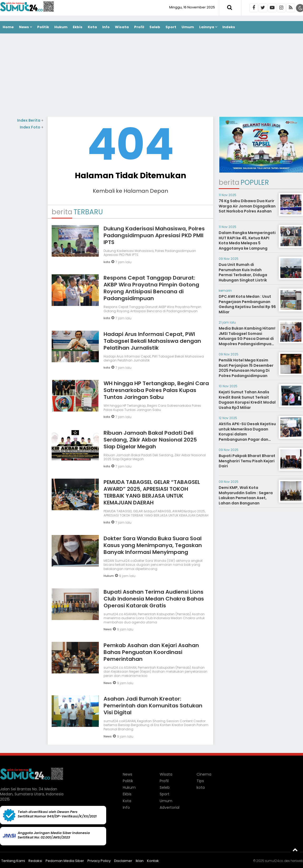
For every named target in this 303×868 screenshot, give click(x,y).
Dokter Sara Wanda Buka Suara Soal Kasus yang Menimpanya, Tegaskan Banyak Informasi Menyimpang (153, 545)
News (24, 27)
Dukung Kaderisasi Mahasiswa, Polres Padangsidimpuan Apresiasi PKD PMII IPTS (154, 235)
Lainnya (207, 27)
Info (106, 27)
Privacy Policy (99, 861)
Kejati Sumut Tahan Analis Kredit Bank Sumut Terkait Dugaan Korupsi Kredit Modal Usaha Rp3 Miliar (247, 400)
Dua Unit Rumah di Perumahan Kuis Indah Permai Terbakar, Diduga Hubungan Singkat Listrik (243, 272)
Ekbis (78, 27)
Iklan (140, 861)
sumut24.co (274, 861)
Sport (171, 27)
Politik (43, 27)
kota (107, 262)
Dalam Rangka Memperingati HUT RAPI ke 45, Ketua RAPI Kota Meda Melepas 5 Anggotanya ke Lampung (247, 240)
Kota (92, 27)
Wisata (122, 27)
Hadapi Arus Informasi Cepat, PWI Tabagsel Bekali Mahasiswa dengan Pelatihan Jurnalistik (152, 341)
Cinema (204, 774)
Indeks (229, 27)
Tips (200, 781)
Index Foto (32, 127)
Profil (139, 27)
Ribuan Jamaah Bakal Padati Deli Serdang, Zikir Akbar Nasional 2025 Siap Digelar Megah (150, 440)
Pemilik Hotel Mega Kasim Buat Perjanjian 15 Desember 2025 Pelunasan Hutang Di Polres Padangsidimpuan (246, 368)
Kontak (153, 861)
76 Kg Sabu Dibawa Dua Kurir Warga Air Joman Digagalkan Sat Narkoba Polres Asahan (247, 206)
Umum (188, 27)
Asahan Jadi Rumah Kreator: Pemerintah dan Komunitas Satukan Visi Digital (153, 706)
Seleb (155, 27)
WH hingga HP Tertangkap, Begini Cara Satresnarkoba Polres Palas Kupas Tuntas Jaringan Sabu (156, 390)
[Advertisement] (151, 76)
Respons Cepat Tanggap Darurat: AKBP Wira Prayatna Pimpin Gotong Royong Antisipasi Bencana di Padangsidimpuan (151, 288)
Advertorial (170, 807)
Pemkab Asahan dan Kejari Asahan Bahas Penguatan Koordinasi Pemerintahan (151, 652)
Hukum (61, 27)
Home (8, 27)
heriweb (297, 861)
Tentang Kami (13, 861)
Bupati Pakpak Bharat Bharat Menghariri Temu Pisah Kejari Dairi (247, 461)
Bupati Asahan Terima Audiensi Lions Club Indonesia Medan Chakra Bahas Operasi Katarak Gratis (154, 599)
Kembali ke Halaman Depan (130, 191)
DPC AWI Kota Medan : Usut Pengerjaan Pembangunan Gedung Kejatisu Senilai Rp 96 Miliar (247, 304)
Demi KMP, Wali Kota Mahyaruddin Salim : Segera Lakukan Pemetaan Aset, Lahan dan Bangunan (246, 495)
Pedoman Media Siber (65, 861)
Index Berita (30, 120)
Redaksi (35, 861)
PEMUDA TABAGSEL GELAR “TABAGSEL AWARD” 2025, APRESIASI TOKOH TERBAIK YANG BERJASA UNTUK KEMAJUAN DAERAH (152, 492)
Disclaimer (123, 861)
